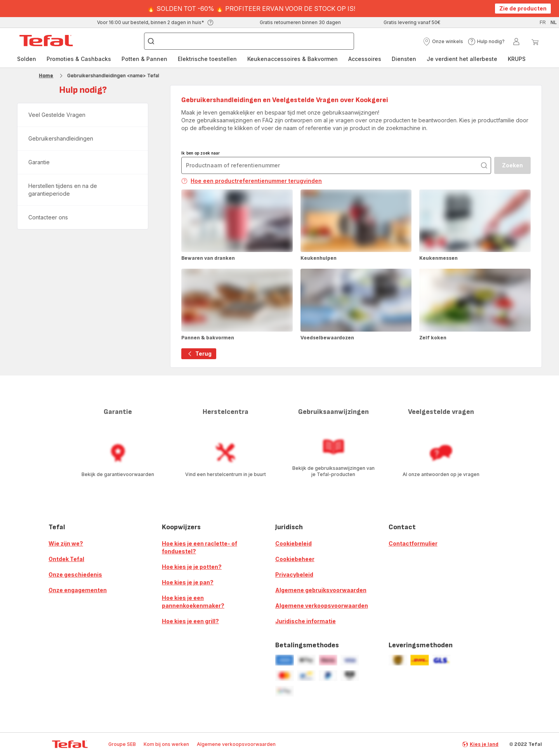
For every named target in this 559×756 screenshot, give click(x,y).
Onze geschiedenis (75, 574)
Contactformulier (413, 543)
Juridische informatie (306, 621)
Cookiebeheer (295, 559)
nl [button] (554, 23)
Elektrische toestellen (207, 59)
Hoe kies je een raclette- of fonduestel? (200, 547)
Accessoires (365, 59)
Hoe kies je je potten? (192, 567)
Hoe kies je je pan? (188, 582)
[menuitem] (27, 59)
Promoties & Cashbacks (79, 59)
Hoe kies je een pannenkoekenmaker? (193, 602)
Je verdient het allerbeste (462, 59)
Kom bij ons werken (166, 744)
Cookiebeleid (293, 543)
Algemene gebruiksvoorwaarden (321, 590)
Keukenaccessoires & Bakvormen (293, 59)
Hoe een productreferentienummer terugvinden (252, 181)
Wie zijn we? (66, 543)
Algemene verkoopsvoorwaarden (322, 606)
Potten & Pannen (144, 59)
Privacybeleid (294, 574)
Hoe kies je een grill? (190, 621)
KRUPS (517, 59)
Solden (27, 59)
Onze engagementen (78, 590)
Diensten (404, 59)
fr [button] (543, 23)
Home (46, 76)
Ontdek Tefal (66, 559)
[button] (443, 42)
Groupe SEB (122, 744)
